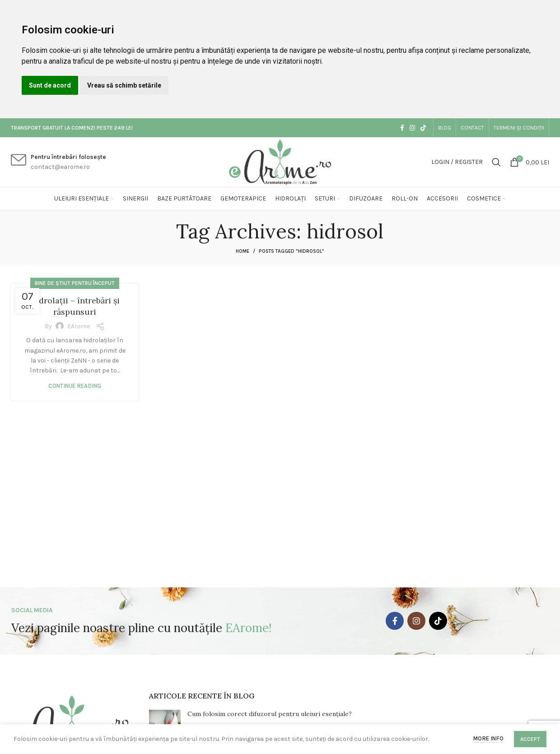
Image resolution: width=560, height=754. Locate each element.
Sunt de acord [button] (50, 85)
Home (243, 251)
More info (488, 738)
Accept (530, 739)
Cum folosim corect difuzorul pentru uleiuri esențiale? (270, 714)
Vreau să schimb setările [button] (124, 85)
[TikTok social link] (423, 128)
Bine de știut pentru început (75, 283)
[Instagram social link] (412, 128)
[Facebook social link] (402, 128)
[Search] (496, 162)
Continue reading (75, 386)
